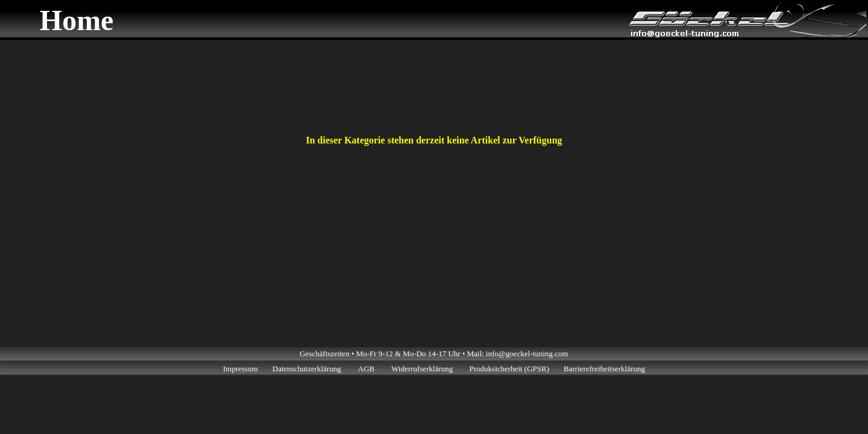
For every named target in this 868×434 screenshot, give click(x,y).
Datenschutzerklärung (307, 369)
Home (77, 20)
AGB (366, 369)
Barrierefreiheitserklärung (604, 369)
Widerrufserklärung (423, 369)
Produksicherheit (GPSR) (510, 369)
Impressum (241, 369)
